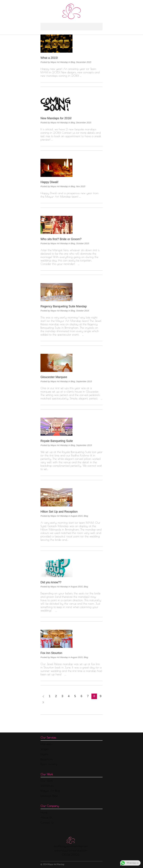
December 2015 (84, 62)
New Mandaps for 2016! (56, 118)
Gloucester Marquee (54, 377)
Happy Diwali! (49, 182)
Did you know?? (51, 582)
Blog (73, 62)
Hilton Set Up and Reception (59, 512)
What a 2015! (49, 58)
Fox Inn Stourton (51, 653)
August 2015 (77, 516)
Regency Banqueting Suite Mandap (64, 306)
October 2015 (83, 243)
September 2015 (84, 381)
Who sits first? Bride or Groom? (61, 239)
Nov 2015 (81, 186)
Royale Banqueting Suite (57, 441)
